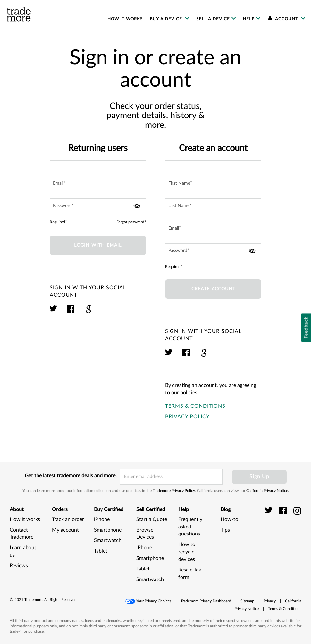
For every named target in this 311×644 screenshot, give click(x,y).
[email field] (98, 184)
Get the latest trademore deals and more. (71, 476)
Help (249, 19)
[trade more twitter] (270, 510)
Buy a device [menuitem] (167, 19)
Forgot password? (131, 222)
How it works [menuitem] (125, 19)
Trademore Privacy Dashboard (206, 601)
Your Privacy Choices (154, 601)
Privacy (270, 601)
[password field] (98, 206)
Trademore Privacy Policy (174, 491)
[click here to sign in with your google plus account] (88, 312)
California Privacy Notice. (268, 491)
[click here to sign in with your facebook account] (71, 312)
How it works (25, 519)
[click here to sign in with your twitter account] (54, 312)
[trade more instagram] (297, 510)
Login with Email (98, 245)
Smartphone (108, 530)
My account (65, 530)
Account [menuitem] (283, 19)
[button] (149, 601)
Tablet (101, 551)
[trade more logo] (19, 14)
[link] (290, 537)
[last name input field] (213, 206)
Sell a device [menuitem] (213, 19)
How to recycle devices (187, 552)
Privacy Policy (187, 417)
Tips (225, 530)
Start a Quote (152, 519)
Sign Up (259, 477)
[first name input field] (213, 184)
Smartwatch (108, 540)
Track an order (68, 519)
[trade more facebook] (284, 510)
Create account (213, 289)
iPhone (102, 519)
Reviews (19, 566)
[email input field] (171, 477)
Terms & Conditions (195, 406)
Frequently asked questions (190, 527)
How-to (229, 519)
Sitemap (247, 601)
